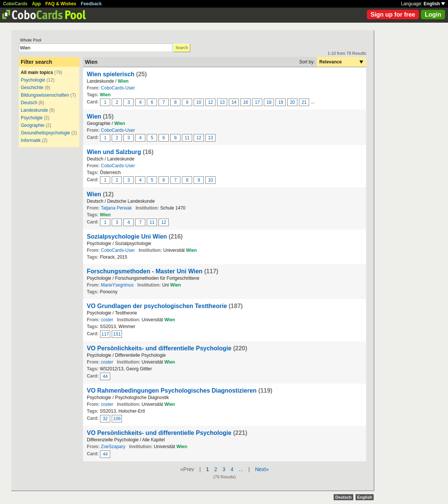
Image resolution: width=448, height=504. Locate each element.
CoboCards (15, 4)
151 (117, 334)
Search (182, 48)
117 (105, 334)
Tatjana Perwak (116, 208)
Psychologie (34, 80)
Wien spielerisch (111, 74)
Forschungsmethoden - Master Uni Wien (145, 271)
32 (105, 419)
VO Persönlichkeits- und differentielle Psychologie (159, 348)
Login (433, 15)
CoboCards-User (118, 88)
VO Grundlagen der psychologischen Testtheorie (157, 306)
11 (187, 138)
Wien (94, 116)
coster (107, 320)
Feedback (91, 4)
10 (199, 102)
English (434, 4)
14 (234, 102)
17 (257, 102)
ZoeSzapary (113, 447)
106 (117, 419)
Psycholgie (32, 118)
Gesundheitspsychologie (45, 133)
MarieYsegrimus (117, 285)
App (36, 4)
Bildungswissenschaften (45, 95)
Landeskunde (34, 110)
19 (281, 102)
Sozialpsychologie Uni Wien (127, 237)
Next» (262, 469)
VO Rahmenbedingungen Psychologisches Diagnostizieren (172, 391)
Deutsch (29, 103)
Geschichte (32, 88)
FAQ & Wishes (61, 4)
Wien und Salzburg (114, 152)
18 (269, 102)
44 (105, 376)
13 (222, 102)
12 (210, 102)
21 (304, 102)
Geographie (33, 125)
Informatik (31, 140)
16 (246, 102)
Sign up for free (393, 15)
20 (292, 102)
